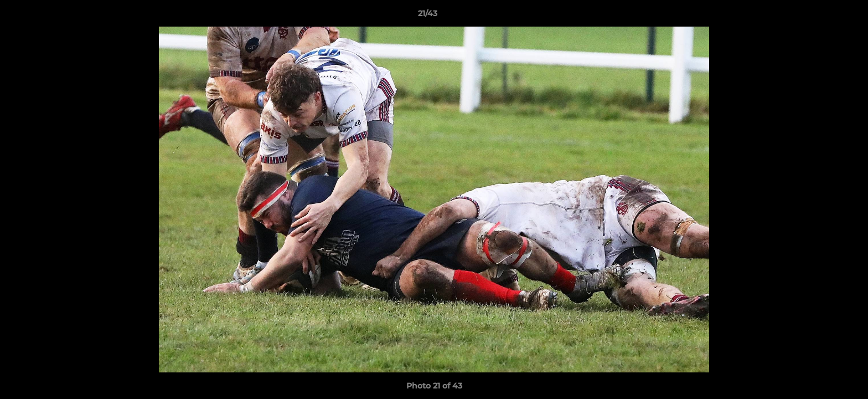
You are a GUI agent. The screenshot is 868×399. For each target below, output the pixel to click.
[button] (821, 16)
